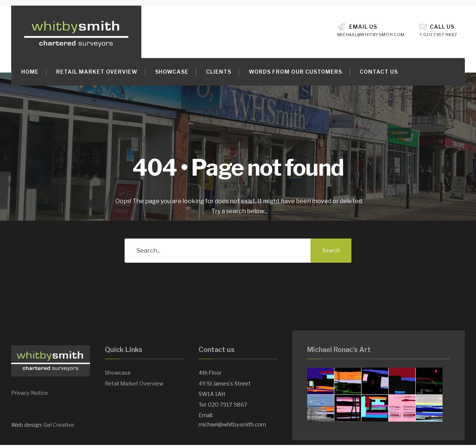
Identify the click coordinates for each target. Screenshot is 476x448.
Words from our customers (295, 72)
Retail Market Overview (97, 72)
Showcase (172, 72)
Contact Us (379, 72)
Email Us (371, 30)
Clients (219, 72)
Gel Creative (59, 425)
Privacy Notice (30, 393)
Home (30, 72)
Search (331, 250)
